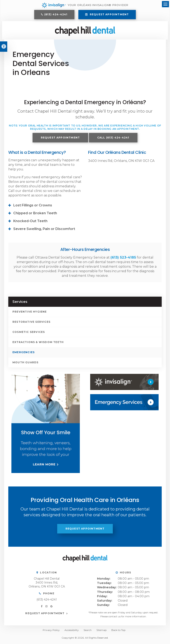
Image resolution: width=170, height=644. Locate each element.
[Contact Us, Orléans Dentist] (124, 404)
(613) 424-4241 (56, 15)
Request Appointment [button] (109, 15)
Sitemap (101, 631)
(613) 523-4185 (123, 259)
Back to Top (118, 631)
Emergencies (24, 353)
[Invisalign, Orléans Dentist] (124, 383)
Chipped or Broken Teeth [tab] (35, 215)
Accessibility (72, 631)
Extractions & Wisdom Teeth (38, 343)
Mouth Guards (25, 364)
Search (88, 631)
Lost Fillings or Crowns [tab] (33, 207)
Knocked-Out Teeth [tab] (30, 222)
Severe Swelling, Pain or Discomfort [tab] (44, 230)
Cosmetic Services (29, 333)
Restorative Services (31, 323)
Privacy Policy (51, 631)
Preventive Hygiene (30, 313)
